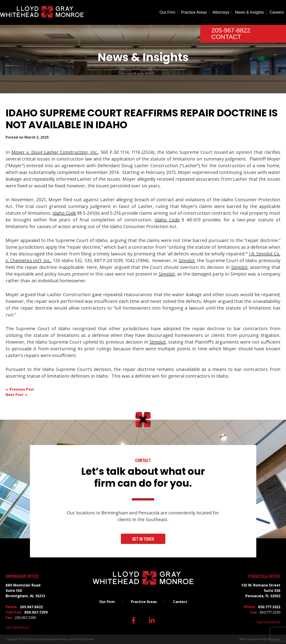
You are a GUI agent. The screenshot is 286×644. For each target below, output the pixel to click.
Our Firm (167, 12)
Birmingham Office (22, 576)
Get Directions (18, 627)
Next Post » (17, 395)
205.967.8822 (31, 607)
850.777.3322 (269, 607)
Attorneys (221, 12)
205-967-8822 (231, 30)
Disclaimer (87, 639)
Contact (226, 37)
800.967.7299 (36, 612)
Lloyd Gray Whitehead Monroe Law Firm (54, 639)
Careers (277, 12)
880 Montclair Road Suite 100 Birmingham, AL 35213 (25, 591)
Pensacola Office (264, 576)
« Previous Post (20, 389)
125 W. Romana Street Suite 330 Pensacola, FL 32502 (261, 591)
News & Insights (249, 12)
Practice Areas (194, 12)
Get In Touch (143, 539)
